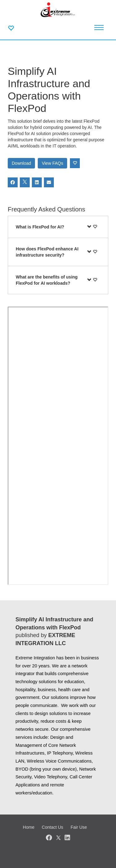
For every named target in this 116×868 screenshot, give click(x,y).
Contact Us (52, 827)
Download (21, 163)
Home (29, 827)
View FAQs (52, 163)
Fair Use (79, 827)
